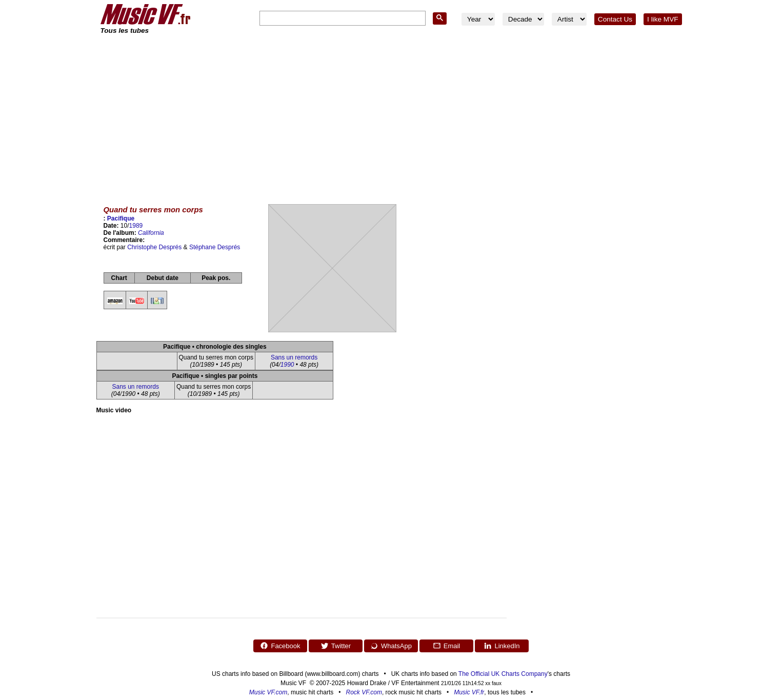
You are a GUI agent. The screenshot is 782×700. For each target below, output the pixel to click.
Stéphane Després (215, 247)
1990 (287, 365)
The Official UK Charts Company (503, 674)
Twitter (336, 646)
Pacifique (121, 218)
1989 (136, 226)
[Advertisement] (391, 113)
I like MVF (663, 19)
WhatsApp (391, 646)
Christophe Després (154, 247)
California (151, 233)
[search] (342, 19)
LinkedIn (502, 646)
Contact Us (615, 19)
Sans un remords (294, 357)
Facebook (280, 646)
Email (447, 646)
